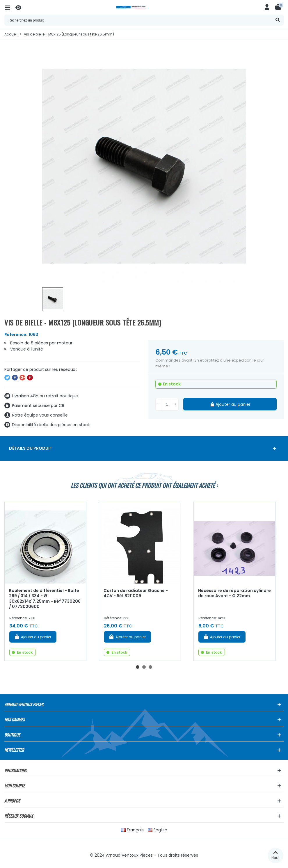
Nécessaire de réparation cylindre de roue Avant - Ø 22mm (234, 593)
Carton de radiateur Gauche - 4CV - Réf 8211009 (136, 593)
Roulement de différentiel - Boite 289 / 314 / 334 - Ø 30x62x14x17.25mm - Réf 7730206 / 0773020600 (45, 599)
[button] (138, 667)
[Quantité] (167, 404)
